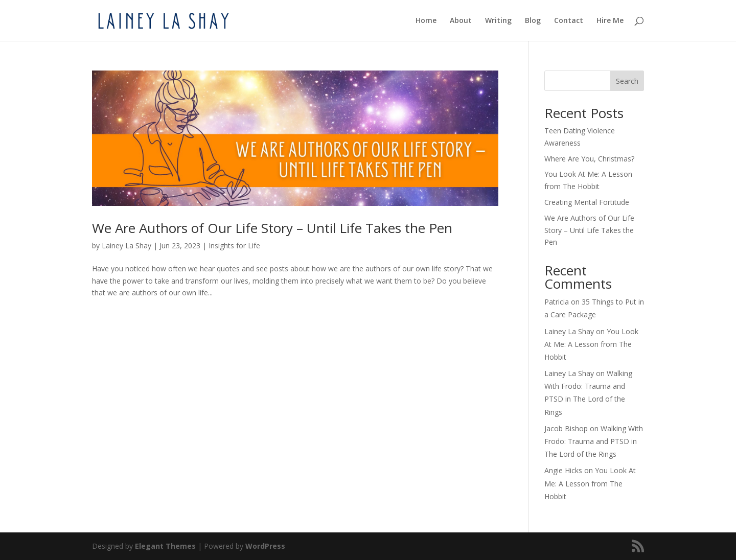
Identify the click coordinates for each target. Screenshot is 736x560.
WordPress (265, 546)
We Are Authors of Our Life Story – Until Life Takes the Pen (272, 228)
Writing (498, 21)
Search (627, 81)
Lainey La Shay (126, 246)
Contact (569, 21)
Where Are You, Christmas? (589, 159)
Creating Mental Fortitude (587, 202)
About (461, 21)
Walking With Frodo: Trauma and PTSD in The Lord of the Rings (594, 441)
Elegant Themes (165, 546)
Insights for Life (234, 246)
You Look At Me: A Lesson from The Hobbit (591, 344)
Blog (533, 21)
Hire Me (610, 21)
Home (426, 21)
